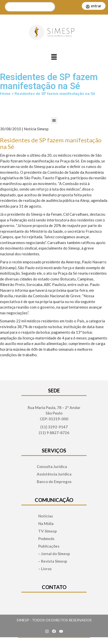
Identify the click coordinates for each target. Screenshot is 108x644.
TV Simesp (48, 531)
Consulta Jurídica (52, 467)
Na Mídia (46, 524)
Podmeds (46, 539)
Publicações (49, 546)
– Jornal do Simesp (54, 554)
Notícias (46, 516)
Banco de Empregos (54, 482)
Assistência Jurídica (54, 474)
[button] (54, 57)
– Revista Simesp (53, 561)
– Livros (45, 569)
